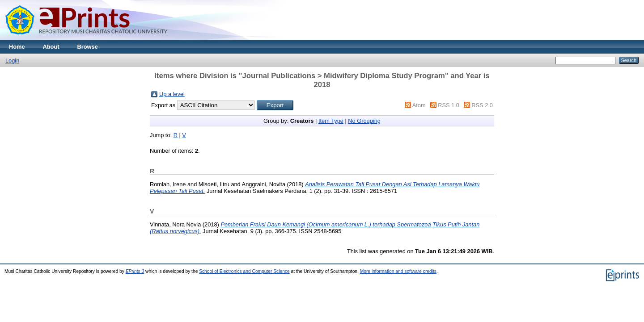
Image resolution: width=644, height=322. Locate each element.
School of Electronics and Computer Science (244, 271)
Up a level (172, 94)
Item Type (331, 121)
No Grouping (364, 121)
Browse (88, 47)
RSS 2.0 (482, 105)
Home (17, 47)
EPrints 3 (135, 271)
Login (12, 61)
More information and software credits (398, 271)
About (51, 47)
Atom (419, 105)
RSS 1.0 (449, 105)
